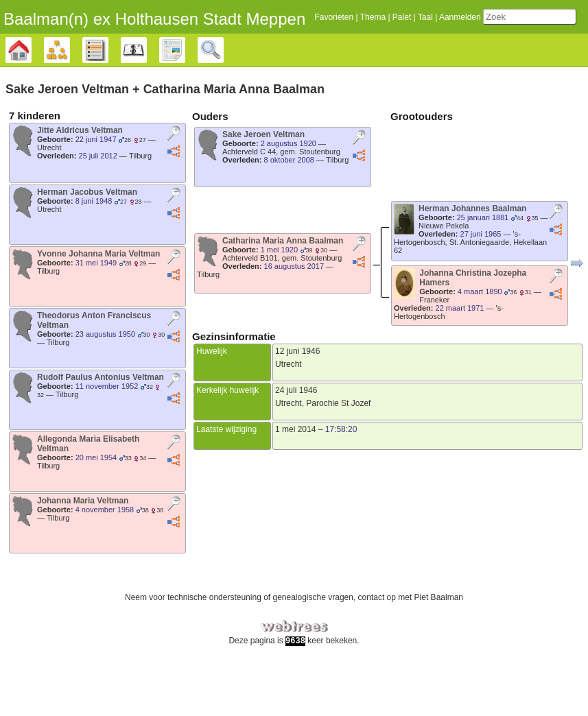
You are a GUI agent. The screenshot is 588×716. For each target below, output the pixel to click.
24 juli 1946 (296, 420)
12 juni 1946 (297, 381)
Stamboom (31, 81)
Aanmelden (445, 48)
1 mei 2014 (295, 460)
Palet (387, 48)
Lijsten (108, 81)
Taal (410, 48)
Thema (358, 48)
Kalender (146, 81)
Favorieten (319, 48)
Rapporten (185, 81)
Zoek (223, 81)
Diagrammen (70, 81)
